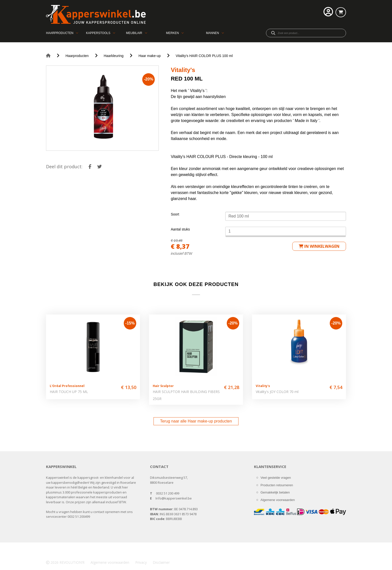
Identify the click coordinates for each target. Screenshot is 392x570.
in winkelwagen (319, 246)
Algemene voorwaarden (278, 500)
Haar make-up (150, 56)
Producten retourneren (277, 485)
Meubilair (134, 33)
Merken (172, 33)
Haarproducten (60, 33)
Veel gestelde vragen (276, 478)
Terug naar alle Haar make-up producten (196, 421)
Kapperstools (98, 33)
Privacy (141, 562)
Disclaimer (161, 562)
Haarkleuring (114, 56)
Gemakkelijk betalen (275, 492)
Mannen (212, 33)
